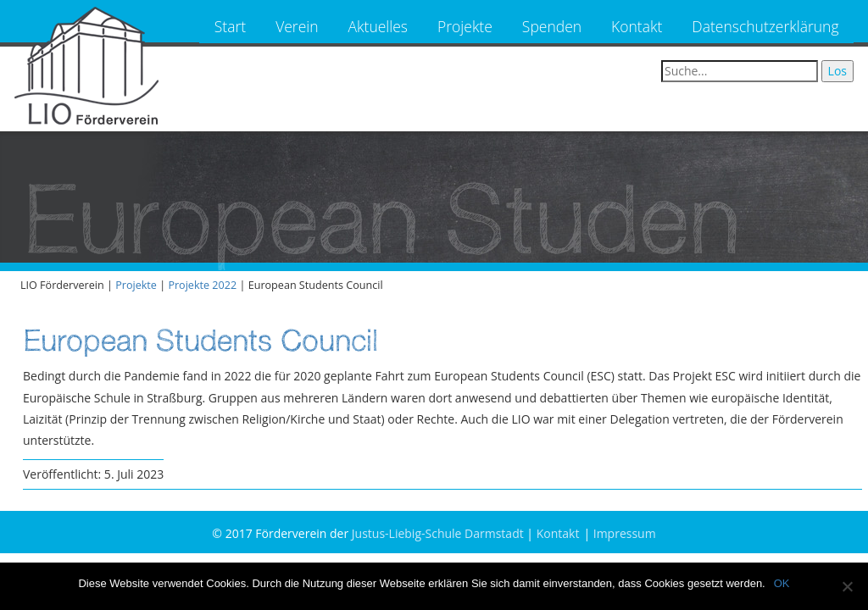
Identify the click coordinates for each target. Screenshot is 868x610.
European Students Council (200, 340)
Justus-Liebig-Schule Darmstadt (438, 533)
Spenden (552, 26)
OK (782, 583)
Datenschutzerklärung (765, 26)
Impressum (625, 533)
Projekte (465, 26)
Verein (297, 26)
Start (230, 26)
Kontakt (637, 26)
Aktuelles (378, 26)
